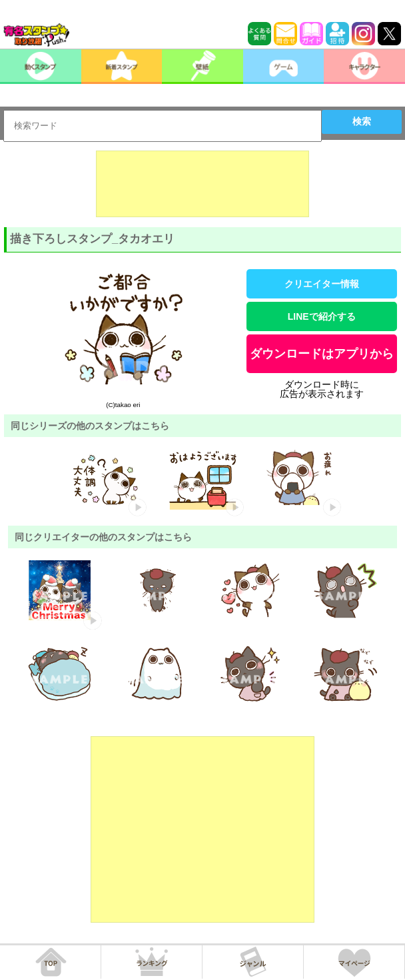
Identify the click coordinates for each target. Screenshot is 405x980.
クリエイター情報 (322, 284)
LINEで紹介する (322, 316)
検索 (362, 121)
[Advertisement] (202, 184)
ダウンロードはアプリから (322, 354)
